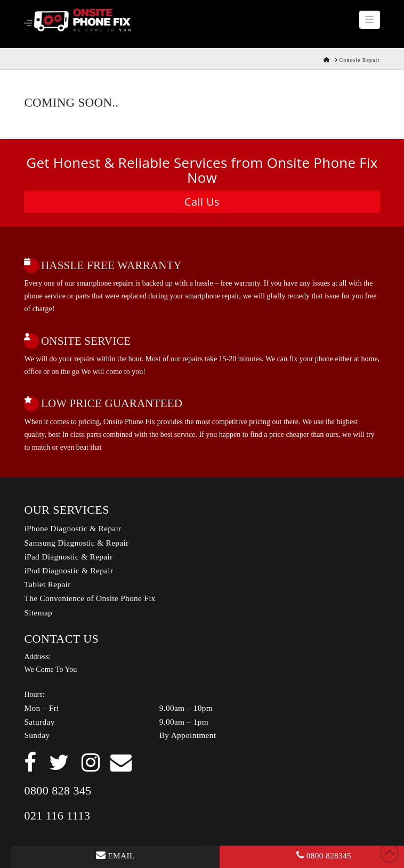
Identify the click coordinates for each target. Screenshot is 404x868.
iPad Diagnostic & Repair (68, 557)
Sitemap (38, 613)
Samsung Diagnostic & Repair (76, 543)
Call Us (202, 202)
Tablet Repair (47, 584)
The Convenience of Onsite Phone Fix (90, 598)
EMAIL (115, 855)
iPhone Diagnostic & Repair (72, 528)
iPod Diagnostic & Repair (68, 570)
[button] (370, 20)
